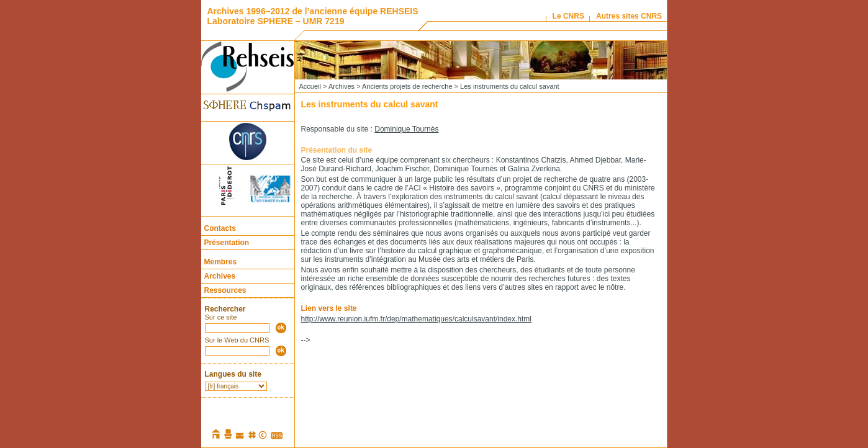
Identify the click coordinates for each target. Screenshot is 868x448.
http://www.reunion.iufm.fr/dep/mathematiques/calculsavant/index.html (417, 319)
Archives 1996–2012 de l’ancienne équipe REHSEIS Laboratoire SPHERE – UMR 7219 (313, 16)
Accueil (310, 86)
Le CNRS (568, 16)
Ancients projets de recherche (407, 86)
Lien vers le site (329, 308)
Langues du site (233, 374)
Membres (221, 262)
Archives (220, 276)
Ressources (225, 290)
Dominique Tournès (406, 129)
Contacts (220, 228)
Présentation (227, 243)
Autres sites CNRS (629, 16)
